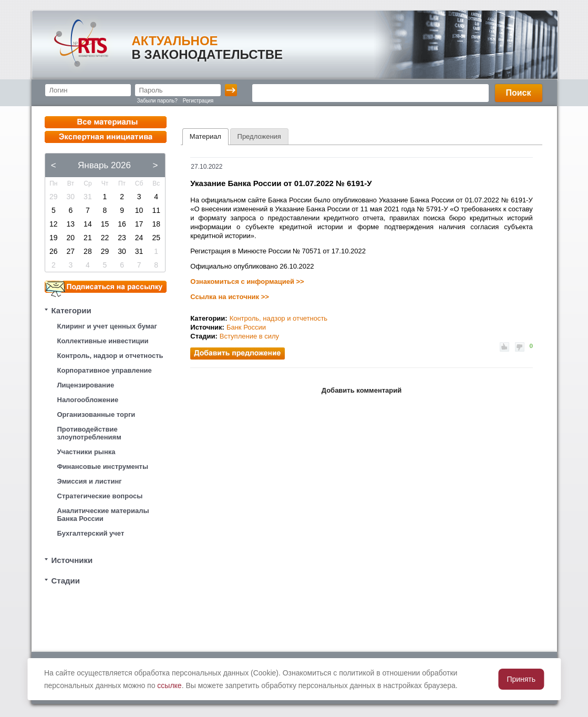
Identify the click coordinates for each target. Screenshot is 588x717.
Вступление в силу (249, 336)
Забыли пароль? (157, 101)
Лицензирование (86, 385)
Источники (72, 560)
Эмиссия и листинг (90, 481)
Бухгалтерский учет (91, 533)
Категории (71, 310)
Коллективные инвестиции (103, 341)
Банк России (246, 327)
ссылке (169, 685)
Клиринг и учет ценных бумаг (107, 326)
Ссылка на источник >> (230, 297)
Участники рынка (86, 452)
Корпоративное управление (105, 370)
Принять (521, 679)
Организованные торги (96, 414)
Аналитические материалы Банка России (103, 515)
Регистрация (198, 101)
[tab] (205, 137)
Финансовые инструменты (103, 467)
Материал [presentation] (205, 136)
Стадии (66, 581)
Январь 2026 (104, 165)
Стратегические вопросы (100, 496)
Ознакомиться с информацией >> (247, 281)
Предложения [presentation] (259, 136)
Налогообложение (88, 400)
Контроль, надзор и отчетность (110, 356)
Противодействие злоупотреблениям (89, 433)
